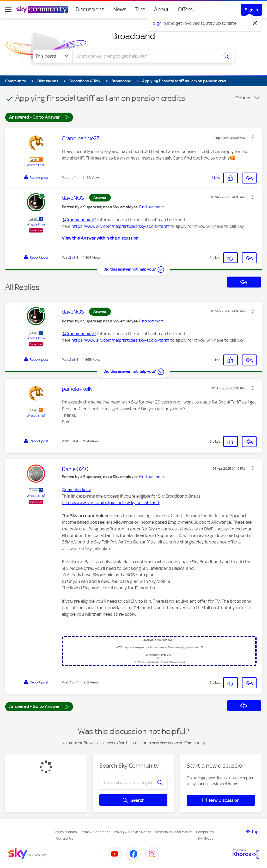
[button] (253, 137)
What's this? (36, 165)
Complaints (205, 832)
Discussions (90, 9)
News (120, 9)
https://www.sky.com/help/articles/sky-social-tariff (120, 226)
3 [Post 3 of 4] (70, 441)
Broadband (133, 36)
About (162, 9)
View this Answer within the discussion (100, 238)
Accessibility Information (174, 832)
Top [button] (255, 832)
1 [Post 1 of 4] (70, 178)
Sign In (251, 10)
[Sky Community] (42, 9)
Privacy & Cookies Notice (132, 832)
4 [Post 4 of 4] (70, 682)
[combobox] (145, 56)
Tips (140, 9)
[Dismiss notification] (255, 23)
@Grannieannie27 (79, 220)
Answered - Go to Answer (39, 117)
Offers (185, 9)
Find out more (151, 207)
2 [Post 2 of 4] (70, 257)
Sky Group (206, 838)
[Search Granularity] (53, 56)
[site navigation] (8, 9)
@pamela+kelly (76, 490)
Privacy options (65, 832)
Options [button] (243, 98)
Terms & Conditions (95, 832)
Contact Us (65, 838)
